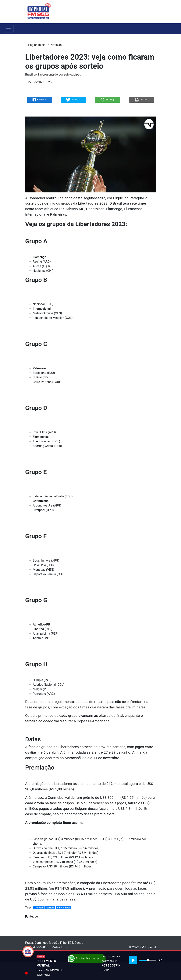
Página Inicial (37, 45)
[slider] (148, 960)
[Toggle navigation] (153, 12)
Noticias (56, 45)
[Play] (133, 960)
